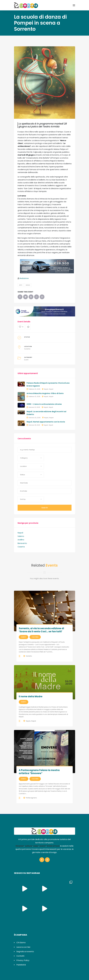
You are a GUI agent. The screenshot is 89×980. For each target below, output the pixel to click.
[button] (31, 458)
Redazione (24, 278)
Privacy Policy (23, 960)
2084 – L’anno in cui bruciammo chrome (44, 404)
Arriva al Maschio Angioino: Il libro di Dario (45, 393)
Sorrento (27, 349)
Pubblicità (21, 965)
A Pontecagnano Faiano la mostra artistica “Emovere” (39, 772)
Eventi (26, 360)
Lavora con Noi (23, 947)
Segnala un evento (25, 952)
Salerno (21, 536)
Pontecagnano (31, 798)
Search (45, 508)
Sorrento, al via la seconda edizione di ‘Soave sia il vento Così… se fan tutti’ (41, 630)
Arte (21, 285)
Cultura (35, 637)
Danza (28, 285)
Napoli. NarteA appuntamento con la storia (46, 422)
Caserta (21, 547)
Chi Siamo (21, 943)
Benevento (22, 543)
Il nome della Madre (31, 696)
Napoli (46, 389)
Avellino (21, 540)
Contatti (20, 956)
